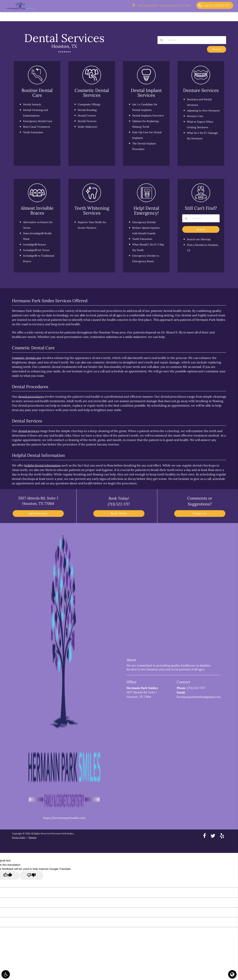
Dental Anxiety (33, 104)
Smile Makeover (88, 127)
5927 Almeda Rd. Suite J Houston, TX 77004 (162, 6)
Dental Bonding (88, 110)
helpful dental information (42, 465)
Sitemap (33, 837)
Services (145, 15)
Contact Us (189, 15)
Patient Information (123, 15)
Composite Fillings (90, 104)
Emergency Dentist (145, 222)
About (102, 15)
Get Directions (38, 513)
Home (89, 15)
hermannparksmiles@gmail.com (199, 697)
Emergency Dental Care (38, 121)
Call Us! (213, 5)
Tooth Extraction (34, 132)
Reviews (225, 15)
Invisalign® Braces (35, 244)
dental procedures (31, 397)
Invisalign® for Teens (37, 250)
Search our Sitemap (200, 240)
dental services (29, 431)
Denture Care (196, 122)
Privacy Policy (19, 837)
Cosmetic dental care (27, 358)
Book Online (119, 513)
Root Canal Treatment (37, 127)
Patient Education (167, 15)
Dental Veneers (88, 121)
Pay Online (208, 15)
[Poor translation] (31, 876)
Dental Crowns (87, 115)
